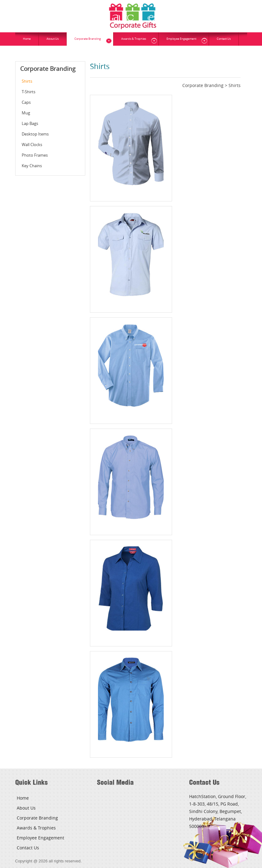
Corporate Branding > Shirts (211, 85)
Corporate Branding (88, 39)
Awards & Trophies (134, 39)
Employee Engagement (181, 39)
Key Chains (32, 166)
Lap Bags (30, 123)
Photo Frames (35, 155)
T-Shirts (29, 92)
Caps (26, 102)
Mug (26, 113)
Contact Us (224, 39)
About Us (53, 39)
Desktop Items (35, 134)
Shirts (27, 81)
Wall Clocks (32, 145)
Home (27, 39)
